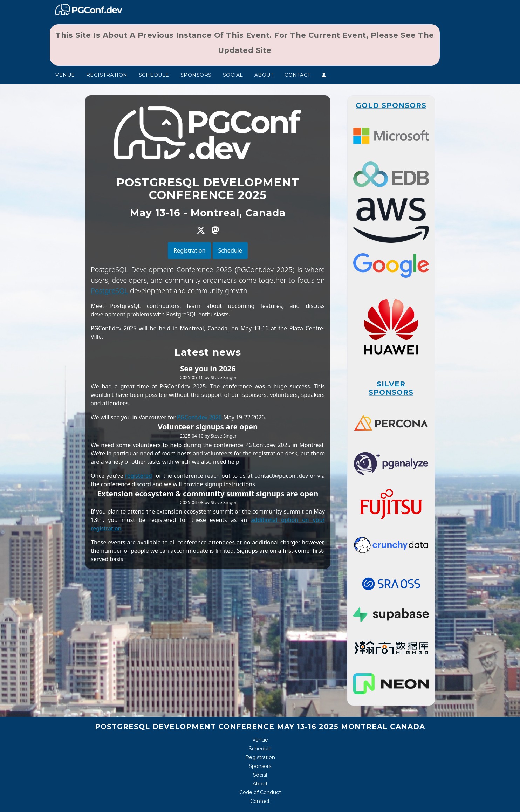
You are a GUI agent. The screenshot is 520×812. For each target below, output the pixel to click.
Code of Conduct (260, 792)
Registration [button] (189, 250)
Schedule (154, 75)
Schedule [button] (230, 250)
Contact (297, 75)
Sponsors (196, 75)
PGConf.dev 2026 (199, 417)
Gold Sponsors (391, 105)
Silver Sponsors (391, 388)
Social (233, 75)
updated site (245, 50)
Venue (65, 75)
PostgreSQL (110, 291)
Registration (107, 75)
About (264, 75)
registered (139, 476)
